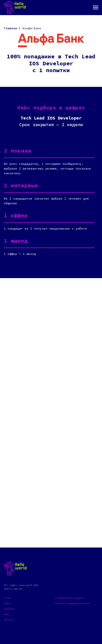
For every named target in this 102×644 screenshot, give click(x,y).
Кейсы (7, 603)
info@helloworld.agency (69, 598)
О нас (7, 598)
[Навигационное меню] (96, 8)
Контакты (9, 620)
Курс (6, 614)
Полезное (9, 609)
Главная (10, 28)
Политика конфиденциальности (73, 603)
